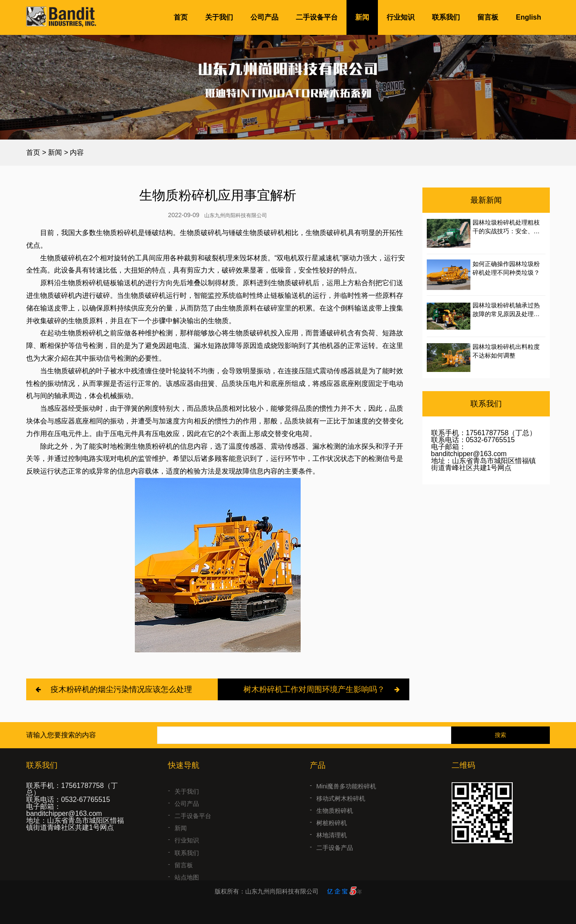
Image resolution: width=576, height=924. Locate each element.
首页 (181, 17)
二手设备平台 (317, 17)
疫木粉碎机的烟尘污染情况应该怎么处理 (121, 689)
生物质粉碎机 (335, 821)
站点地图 (187, 883)
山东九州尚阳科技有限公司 (236, 215)
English (528, 17)
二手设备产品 (335, 858)
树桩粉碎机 (332, 834)
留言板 (488, 17)
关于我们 (219, 17)
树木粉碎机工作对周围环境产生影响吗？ (314, 689)
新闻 (362, 17)
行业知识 (401, 17)
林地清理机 (332, 846)
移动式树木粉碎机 (341, 809)
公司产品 (264, 17)
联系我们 (446, 17)
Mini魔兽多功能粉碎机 (346, 797)
